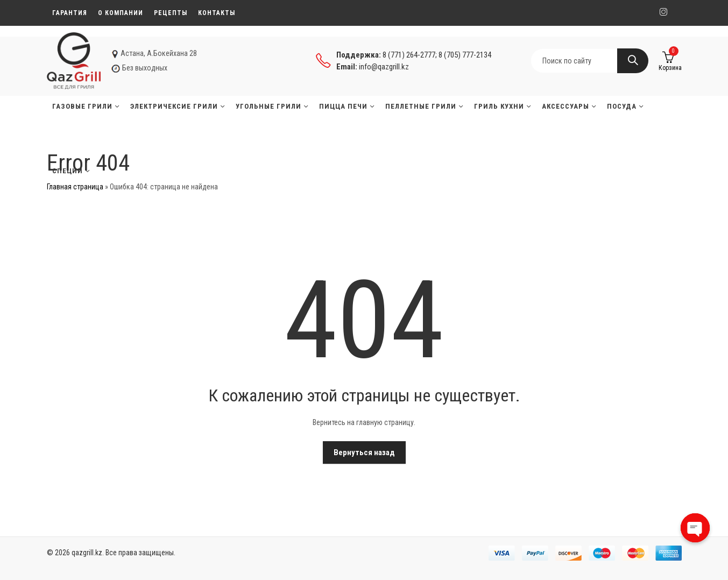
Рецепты (171, 13)
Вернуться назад (364, 452)
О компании (121, 13)
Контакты (217, 13)
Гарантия (70, 13)
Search (633, 61)
